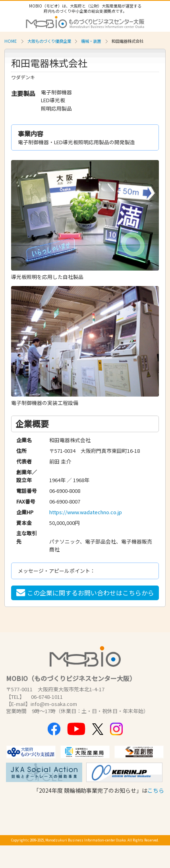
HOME (11, 41)
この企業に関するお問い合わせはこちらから (85, 593)
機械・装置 (91, 41)
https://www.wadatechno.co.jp (86, 512)
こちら (156, 790)
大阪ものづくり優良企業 (49, 41)
